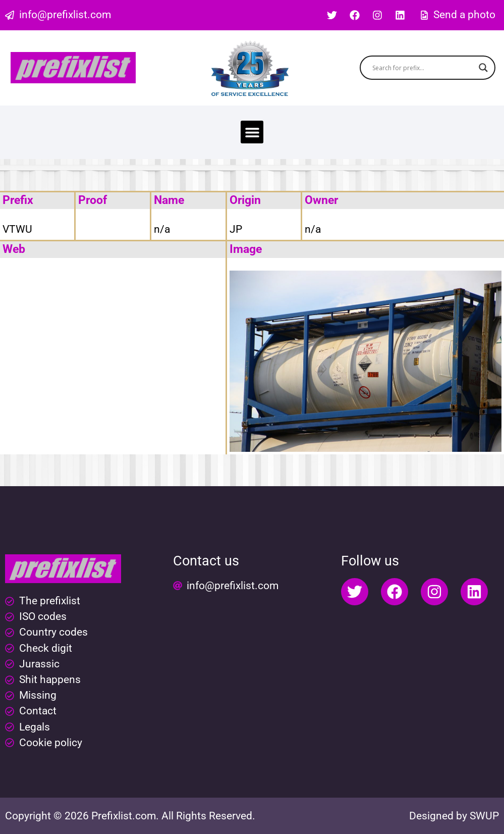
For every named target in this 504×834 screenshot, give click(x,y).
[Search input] (423, 68)
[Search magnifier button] (483, 68)
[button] (252, 132)
